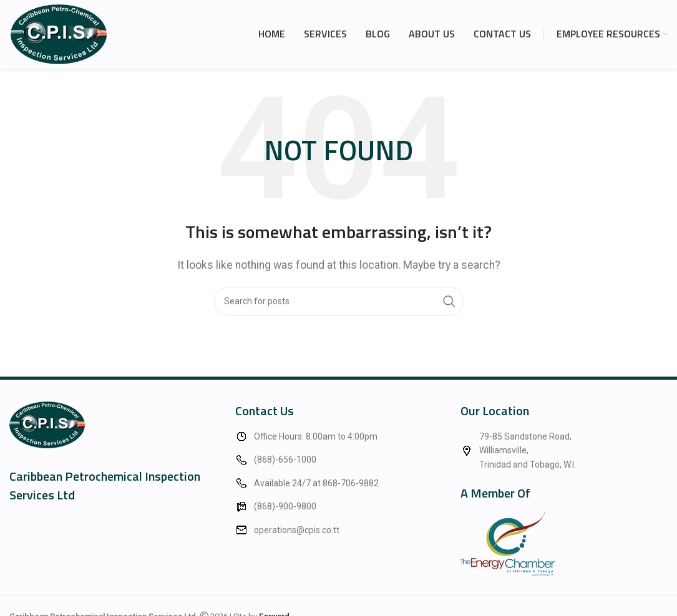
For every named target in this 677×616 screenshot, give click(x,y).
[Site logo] (59, 33)
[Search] (339, 301)
